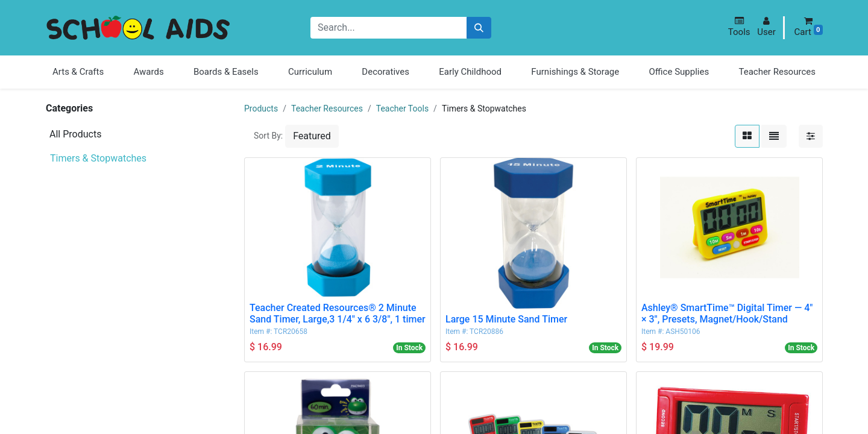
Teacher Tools (402, 108)
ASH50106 (683, 332)
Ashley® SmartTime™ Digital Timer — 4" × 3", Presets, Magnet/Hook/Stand (727, 313)
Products (261, 108)
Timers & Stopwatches (98, 158)
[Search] (479, 28)
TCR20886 (486, 332)
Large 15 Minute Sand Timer (506, 319)
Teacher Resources (327, 108)
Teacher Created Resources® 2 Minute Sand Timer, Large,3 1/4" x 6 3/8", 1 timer (338, 313)
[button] (739, 27)
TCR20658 (291, 332)
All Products (75, 134)
